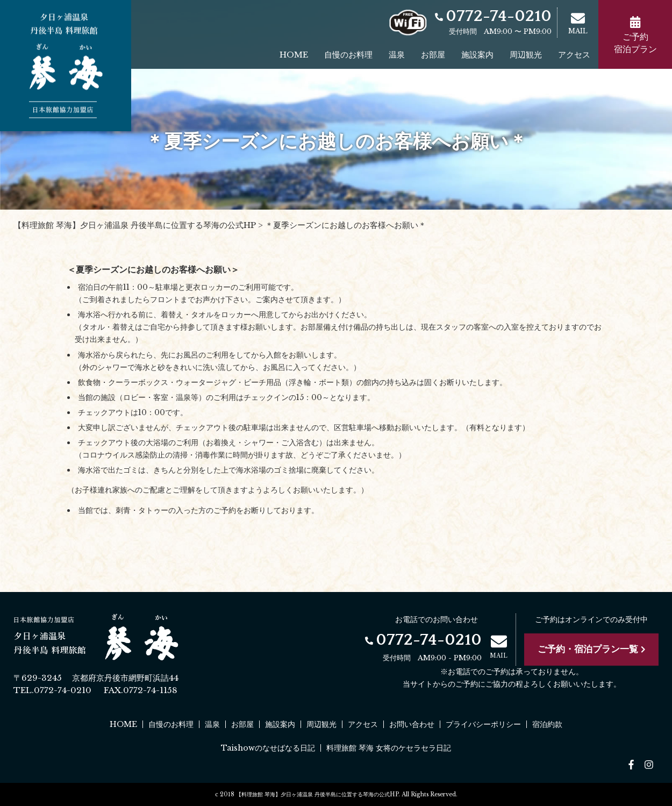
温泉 (397, 55)
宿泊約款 (547, 724)
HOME (294, 55)
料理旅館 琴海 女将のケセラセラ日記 (389, 748)
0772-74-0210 (493, 16)
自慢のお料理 (348, 55)
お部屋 (433, 55)
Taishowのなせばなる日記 (268, 748)
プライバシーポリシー (483, 724)
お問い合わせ (412, 724)
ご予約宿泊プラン (635, 35)
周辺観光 (526, 55)
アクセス (574, 55)
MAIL (578, 23)
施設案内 (477, 55)
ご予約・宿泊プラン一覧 (592, 649)
